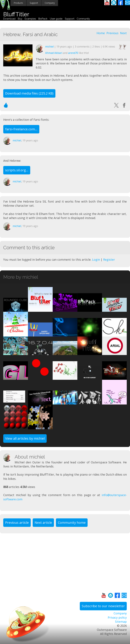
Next (123, 33)
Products (18, 3)
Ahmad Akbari (54, 53)
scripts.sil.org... (17, 170)
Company (50, 3)
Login (96, 260)
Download (9, 19)
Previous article (17, 523)
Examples (30, 19)
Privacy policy (117, 617)
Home (101, 33)
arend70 (73, 53)
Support (34, 3)
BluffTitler (16, 14)
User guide (56, 19)
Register (109, 260)
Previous (112, 33)
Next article (43, 523)
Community (83, 19)
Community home (72, 523)
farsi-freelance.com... (21, 129)
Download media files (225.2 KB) (29, 93)
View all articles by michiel (25, 438)
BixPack (43, 19)
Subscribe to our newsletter (103, 606)
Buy (20, 19)
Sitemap (121, 622)
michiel (49, 47)
